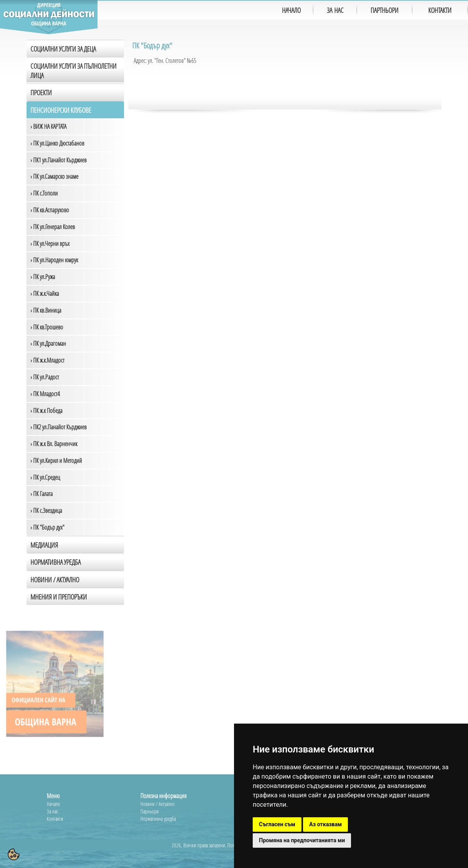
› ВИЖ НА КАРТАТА (48, 126)
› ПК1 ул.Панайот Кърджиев (58, 160)
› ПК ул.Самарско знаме (54, 176)
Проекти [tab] (41, 92)
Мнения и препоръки (59, 597)
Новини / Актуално (55, 580)
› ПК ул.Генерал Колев (53, 227)
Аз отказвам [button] (326, 824)
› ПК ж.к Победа (46, 411)
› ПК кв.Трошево (47, 327)
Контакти (55, 819)
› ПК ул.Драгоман (48, 343)
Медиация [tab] (44, 545)
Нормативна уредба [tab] (56, 562)
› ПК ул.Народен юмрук (54, 260)
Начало (53, 804)
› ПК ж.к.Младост (47, 360)
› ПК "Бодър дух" (47, 527)
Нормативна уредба (158, 819)
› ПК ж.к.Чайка (45, 293)
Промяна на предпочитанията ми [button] (302, 840)
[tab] (75, 579)
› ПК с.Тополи (44, 193)
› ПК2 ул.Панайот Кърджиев (58, 427)
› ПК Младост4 (45, 394)
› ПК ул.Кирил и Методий (56, 461)
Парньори (150, 811)
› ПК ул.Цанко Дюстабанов (57, 143)
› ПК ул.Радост (45, 377)
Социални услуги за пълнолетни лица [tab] (74, 70)
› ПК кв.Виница (46, 310)
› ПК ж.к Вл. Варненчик (54, 444)
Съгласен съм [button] (277, 824)
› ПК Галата (42, 494)
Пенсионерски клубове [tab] (61, 110)
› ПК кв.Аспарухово (50, 210)
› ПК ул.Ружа (43, 277)
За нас (52, 811)
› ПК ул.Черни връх (50, 244)
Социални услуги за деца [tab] (63, 49)
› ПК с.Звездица (46, 510)
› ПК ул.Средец (45, 477)
